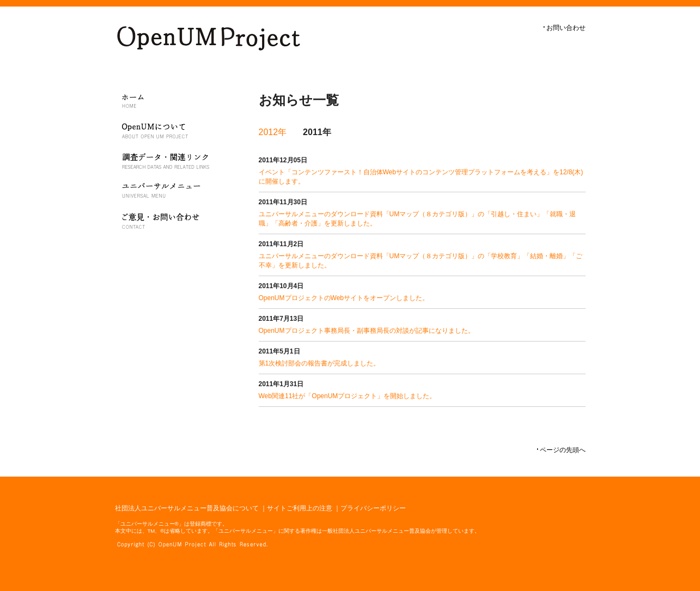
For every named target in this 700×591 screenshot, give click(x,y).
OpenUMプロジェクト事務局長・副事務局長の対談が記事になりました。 (367, 331)
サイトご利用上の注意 (300, 508)
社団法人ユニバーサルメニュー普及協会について (187, 508)
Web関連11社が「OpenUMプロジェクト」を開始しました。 (348, 396)
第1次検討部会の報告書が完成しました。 (319, 363)
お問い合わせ (566, 28)
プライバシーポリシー (373, 508)
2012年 (273, 132)
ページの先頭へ (563, 450)
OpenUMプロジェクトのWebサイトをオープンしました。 (344, 298)
